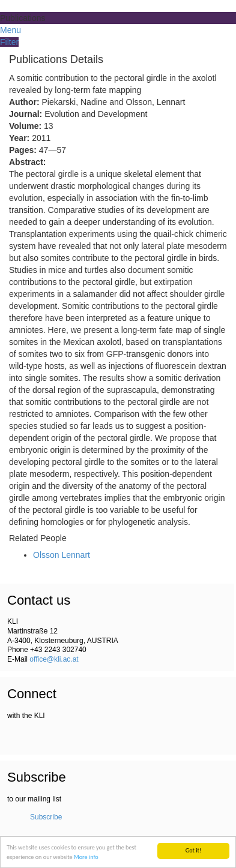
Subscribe (46, 817)
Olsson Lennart (62, 555)
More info (86, 858)
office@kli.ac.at (54, 659)
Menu (11, 30)
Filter (9, 42)
